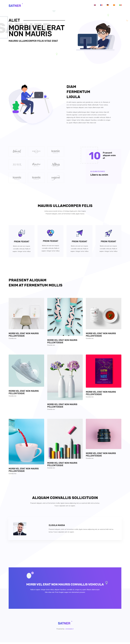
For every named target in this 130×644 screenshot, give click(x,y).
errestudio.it (69, 631)
